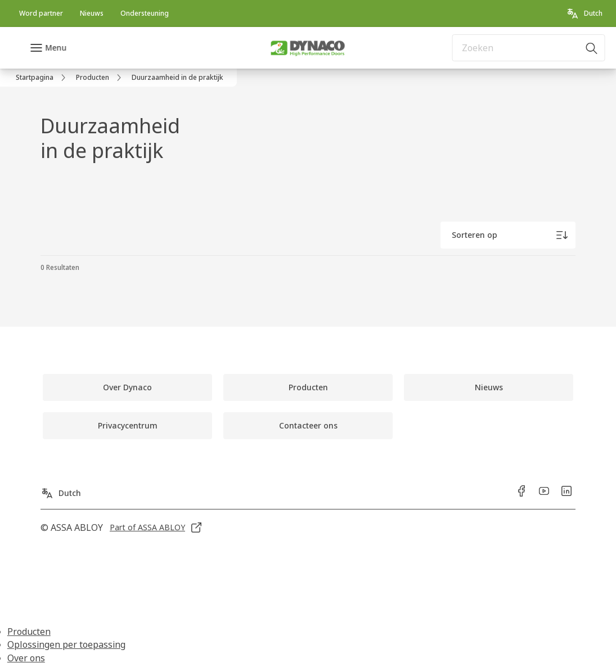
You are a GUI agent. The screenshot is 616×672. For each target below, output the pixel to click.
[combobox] (529, 48)
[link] (41, 13)
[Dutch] (584, 13)
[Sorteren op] (508, 235)
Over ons (26, 658)
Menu (56, 48)
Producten (29, 632)
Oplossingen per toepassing (66, 644)
